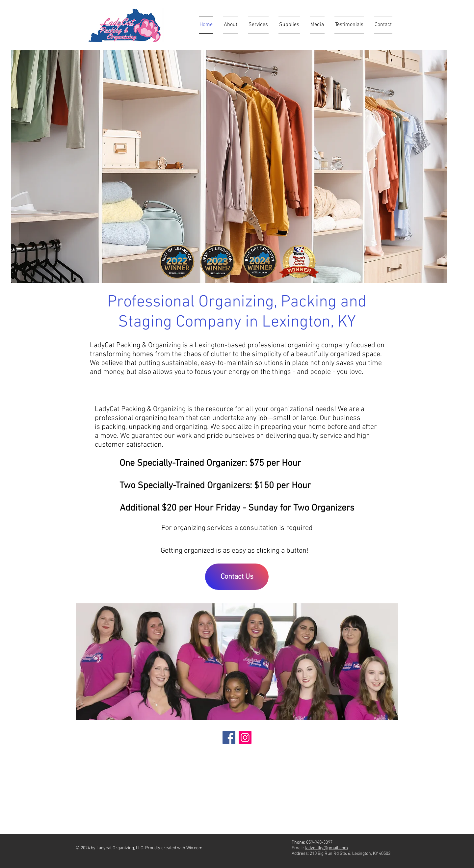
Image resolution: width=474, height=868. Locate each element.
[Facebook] (229, 737)
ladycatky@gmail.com (326, 848)
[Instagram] (245, 737)
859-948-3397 (319, 842)
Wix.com (194, 848)
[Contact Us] (237, 577)
